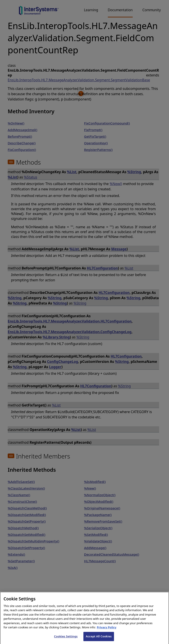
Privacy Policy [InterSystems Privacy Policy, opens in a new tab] (107, 631)
